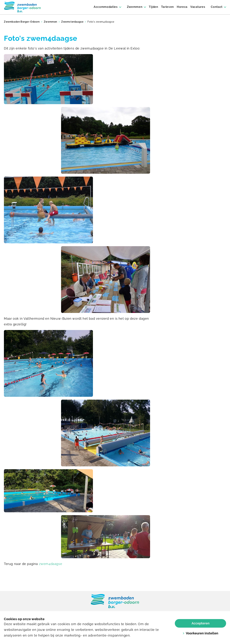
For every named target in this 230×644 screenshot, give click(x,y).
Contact (217, 7)
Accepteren (201, 623)
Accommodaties (106, 7)
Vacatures (198, 7)
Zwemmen (135, 7)
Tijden (153, 7)
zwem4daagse (51, 564)
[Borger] (22, 7)
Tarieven (168, 7)
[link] (115, 601)
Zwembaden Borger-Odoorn (22, 22)
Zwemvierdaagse (72, 22)
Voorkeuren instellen (200, 633)
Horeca (182, 7)
